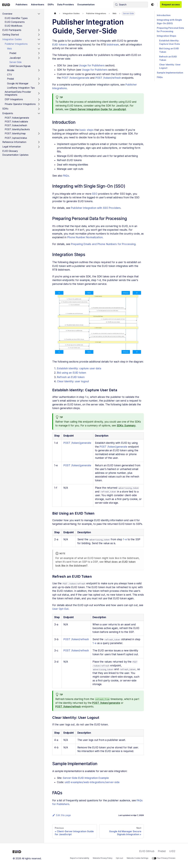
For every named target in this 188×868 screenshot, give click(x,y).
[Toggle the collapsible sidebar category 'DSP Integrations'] (39, 99)
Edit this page (62, 815)
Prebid (162, 851)
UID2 (172, 851)
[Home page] (55, 13)
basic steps (87, 130)
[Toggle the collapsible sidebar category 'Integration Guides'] (39, 39)
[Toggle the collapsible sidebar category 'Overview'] (39, 14)
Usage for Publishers (92, 65)
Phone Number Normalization (85, 237)
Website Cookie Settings (138, 858)
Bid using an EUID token (72, 373)
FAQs (66, 176)
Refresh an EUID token (71, 377)
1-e (125, 539)
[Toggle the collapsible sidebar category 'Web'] (39, 49)
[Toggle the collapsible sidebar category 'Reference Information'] (39, 142)
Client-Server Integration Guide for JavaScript (98, 109)
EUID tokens (60, 45)
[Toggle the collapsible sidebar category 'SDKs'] (39, 109)
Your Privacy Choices (164, 858)
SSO (95, 194)
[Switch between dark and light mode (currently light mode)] (153, 5)
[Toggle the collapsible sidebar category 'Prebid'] (39, 53)
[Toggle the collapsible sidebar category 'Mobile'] (39, 70)
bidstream (113, 45)
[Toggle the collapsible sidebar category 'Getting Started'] (39, 35)
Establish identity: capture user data (79, 368)
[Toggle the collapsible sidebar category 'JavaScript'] (39, 58)
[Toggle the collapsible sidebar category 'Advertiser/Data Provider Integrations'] (39, 93)
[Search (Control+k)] (131, 5)
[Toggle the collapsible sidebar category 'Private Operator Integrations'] (39, 104)
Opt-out (119, 858)
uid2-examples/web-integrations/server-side (92, 782)
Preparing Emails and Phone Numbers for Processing (103, 244)
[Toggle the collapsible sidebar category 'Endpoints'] (39, 113)
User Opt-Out (60, 609)
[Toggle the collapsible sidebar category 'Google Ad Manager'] (39, 84)
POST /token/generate (76, 78)
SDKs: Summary (126, 426)
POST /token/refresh (108, 78)
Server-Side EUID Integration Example (86, 778)
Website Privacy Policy (103, 858)
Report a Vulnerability (80, 858)
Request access (171, 4)
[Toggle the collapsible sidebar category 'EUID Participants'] (39, 30)
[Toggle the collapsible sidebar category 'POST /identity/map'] (39, 134)
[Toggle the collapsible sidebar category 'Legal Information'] (39, 147)
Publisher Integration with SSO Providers (96, 208)
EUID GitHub (147, 851)
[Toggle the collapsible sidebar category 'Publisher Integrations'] (39, 44)
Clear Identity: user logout (73, 381)
